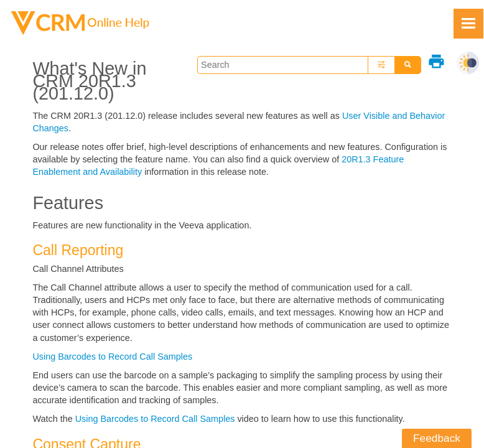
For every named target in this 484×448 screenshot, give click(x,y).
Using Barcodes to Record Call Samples (112, 357)
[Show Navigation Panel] (468, 24)
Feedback (437, 438)
